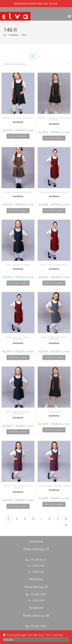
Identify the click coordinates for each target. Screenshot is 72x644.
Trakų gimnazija (54, 412)
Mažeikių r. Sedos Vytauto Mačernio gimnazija (18, 487)
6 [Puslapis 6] (50, 518)
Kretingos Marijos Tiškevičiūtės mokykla (54, 486)
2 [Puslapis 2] (17, 518)
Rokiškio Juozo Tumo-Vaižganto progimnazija (18, 338)
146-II (24, 35)
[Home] (5, 35)
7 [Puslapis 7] (58, 518)
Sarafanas (18, 122)
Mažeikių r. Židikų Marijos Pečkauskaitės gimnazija (54, 119)
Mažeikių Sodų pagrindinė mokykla (18, 192)
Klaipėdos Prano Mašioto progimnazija (18, 118)
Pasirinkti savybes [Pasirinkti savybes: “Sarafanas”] (18, 136)
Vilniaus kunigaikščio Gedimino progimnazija (54, 338)
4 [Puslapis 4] (33, 518)
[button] (69, 16)
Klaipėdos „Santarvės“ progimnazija (54, 192)
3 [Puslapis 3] (25, 518)
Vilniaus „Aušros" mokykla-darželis (54, 265)
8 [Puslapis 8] (66, 518)
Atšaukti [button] (8, 639)
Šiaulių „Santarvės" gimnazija (18, 265)
